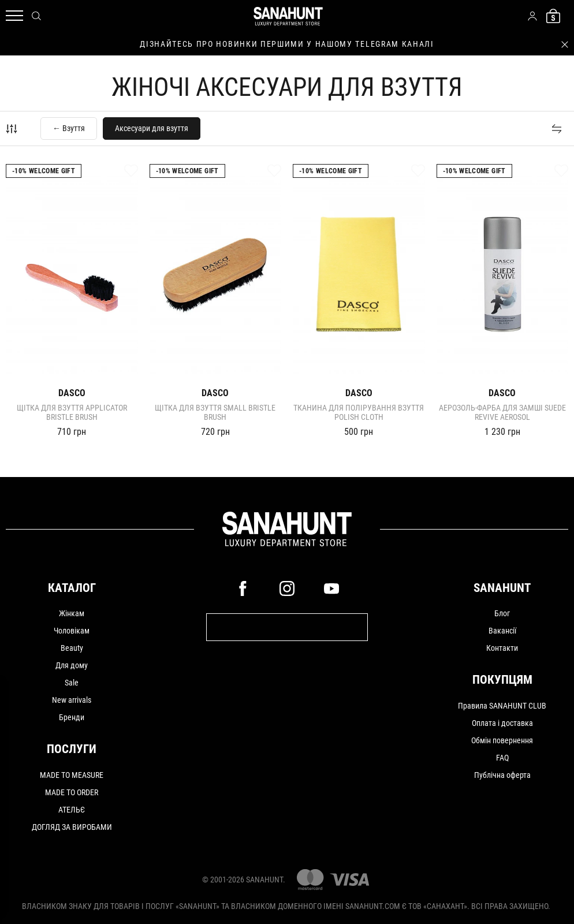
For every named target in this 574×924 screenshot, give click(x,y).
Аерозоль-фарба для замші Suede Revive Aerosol (502, 412)
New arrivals (72, 700)
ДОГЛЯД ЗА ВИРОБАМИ (72, 827)
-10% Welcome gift (44, 171)
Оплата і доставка (502, 723)
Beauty (72, 648)
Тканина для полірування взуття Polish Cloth (359, 412)
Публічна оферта (502, 775)
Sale (72, 683)
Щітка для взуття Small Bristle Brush (215, 412)
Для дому (72, 665)
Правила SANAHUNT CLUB (502, 706)
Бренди (72, 717)
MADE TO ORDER (72, 792)
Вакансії (502, 631)
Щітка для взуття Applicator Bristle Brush (72, 412)
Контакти (502, 648)
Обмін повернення (502, 740)
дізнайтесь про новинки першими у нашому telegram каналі (287, 44)
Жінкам (72, 613)
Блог (502, 613)
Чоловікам (72, 631)
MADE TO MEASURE (72, 775)
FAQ (502, 758)
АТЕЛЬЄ (72, 810)
